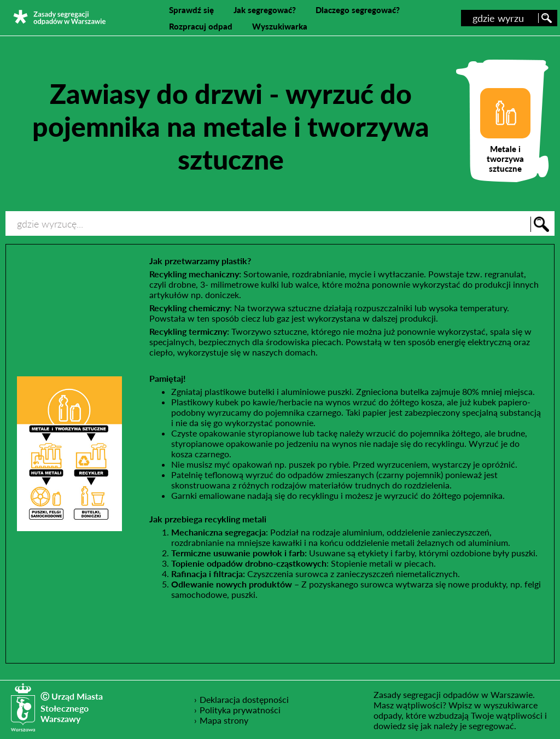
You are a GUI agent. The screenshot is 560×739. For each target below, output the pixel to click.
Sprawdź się (191, 10)
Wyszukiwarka (280, 26)
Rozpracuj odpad (201, 26)
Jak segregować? (265, 10)
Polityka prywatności (240, 709)
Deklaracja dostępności (244, 699)
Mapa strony (224, 720)
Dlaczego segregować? (358, 10)
